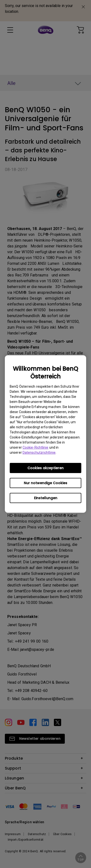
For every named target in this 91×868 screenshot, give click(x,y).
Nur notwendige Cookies (45, 483)
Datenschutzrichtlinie (39, 453)
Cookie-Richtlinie (36, 447)
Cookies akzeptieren (45, 468)
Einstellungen (46, 498)
